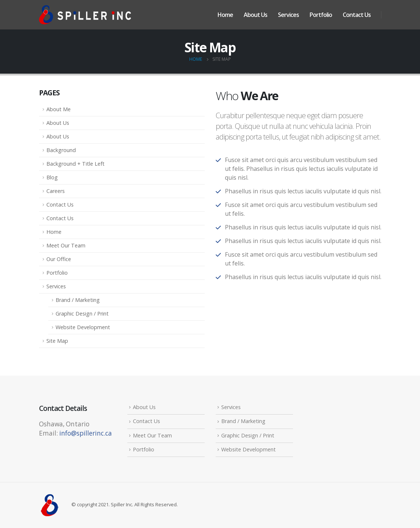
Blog (52, 177)
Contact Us (357, 15)
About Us (255, 15)
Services (288, 15)
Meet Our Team (66, 245)
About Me (59, 109)
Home (225, 15)
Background (61, 150)
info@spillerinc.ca (86, 433)
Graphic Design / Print (82, 314)
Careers (56, 191)
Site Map (57, 341)
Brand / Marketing (78, 300)
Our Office (59, 259)
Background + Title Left (75, 164)
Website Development (83, 327)
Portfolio (321, 15)
